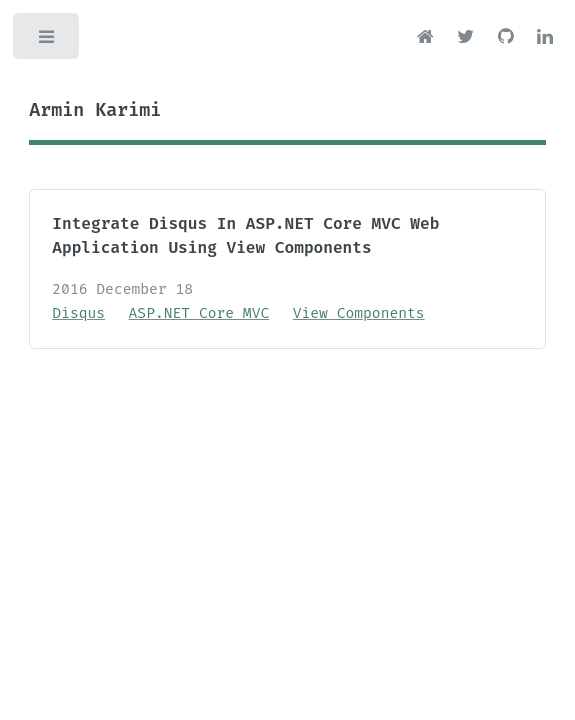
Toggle (48, 41)
